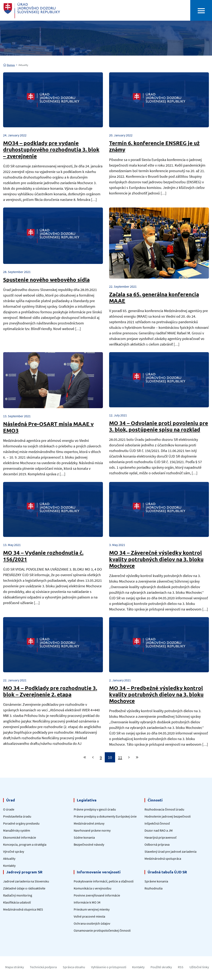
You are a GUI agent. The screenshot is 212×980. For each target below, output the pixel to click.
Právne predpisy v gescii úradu (95, 809)
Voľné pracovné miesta (89, 916)
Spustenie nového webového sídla (46, 280)
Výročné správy (14, 851)
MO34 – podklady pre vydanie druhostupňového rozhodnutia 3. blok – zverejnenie (51, 149)
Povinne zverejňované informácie (97, 895)
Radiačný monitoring (18, 895)
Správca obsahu (74, 967)
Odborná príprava (157, 844)
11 (120, 757)
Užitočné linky (199, 967)
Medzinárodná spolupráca (163, 858)
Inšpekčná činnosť (157, 823)
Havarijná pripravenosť (160, 837)
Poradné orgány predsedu (21, 823)
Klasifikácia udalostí (17, 902)
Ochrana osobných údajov (92, 923)
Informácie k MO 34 (87, 902)
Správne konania (156, 881)
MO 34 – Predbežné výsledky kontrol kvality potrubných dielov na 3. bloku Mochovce (156, 694)
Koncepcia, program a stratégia (25, 844)
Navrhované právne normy (92, 830)
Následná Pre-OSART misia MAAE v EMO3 (48, 427)
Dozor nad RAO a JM (159, 830)
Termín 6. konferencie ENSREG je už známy (154, 146)
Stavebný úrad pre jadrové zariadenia (170, 851)
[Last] (137, 757)
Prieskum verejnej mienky (92, 909)
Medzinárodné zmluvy (89, 823)
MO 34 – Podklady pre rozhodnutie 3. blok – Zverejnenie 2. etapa (50, 691)
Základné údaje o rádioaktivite (24, 888)
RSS (181, 967)
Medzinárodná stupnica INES (23, 909)
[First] (85, 757)
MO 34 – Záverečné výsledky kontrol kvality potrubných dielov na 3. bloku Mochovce (156, 559)
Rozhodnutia (154, 888)
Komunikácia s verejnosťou (93, 888)
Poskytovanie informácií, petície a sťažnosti (104, 881)
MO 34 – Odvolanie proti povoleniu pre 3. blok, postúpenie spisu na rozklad (159, 426)
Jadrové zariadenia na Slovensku (26, 881)
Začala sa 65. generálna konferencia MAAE (154, 297)
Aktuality (9, 858)
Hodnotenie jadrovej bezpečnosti (168, 816)
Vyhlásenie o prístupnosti (109, 967)
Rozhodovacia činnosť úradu (164, 809)
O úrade (9, 809)
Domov (9, 65)
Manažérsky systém (17, 830)
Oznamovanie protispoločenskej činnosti (102, 930)
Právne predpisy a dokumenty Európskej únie (105, 816)
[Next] (129, 757)
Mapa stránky (14, 967)
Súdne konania (84, 837)
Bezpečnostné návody (89, 844)
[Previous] (93, 757)
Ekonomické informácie (20, 837)
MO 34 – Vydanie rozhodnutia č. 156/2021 (43, 556)
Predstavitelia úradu (17, 816)
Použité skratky (161, 967)
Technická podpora (43, 967)
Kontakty (9, 866)
